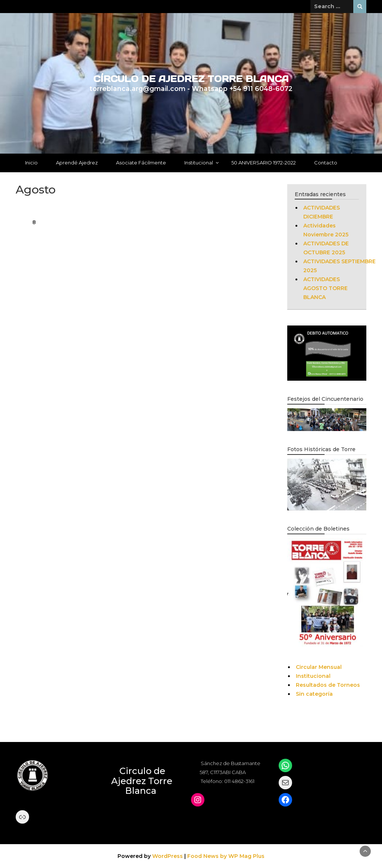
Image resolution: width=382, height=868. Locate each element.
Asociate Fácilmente (141, 163)
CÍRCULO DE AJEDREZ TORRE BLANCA (191, 79)
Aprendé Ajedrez (77, 163)
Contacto (326, 163)
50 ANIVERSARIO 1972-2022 (264, 163)
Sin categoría (314, 694)
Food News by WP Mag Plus (226, 856)
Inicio (31, 163)
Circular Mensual (319, 667)
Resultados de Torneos (328, 685)
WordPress (167, 856)
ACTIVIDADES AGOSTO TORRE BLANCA (325, 288)
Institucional (199, 163)
